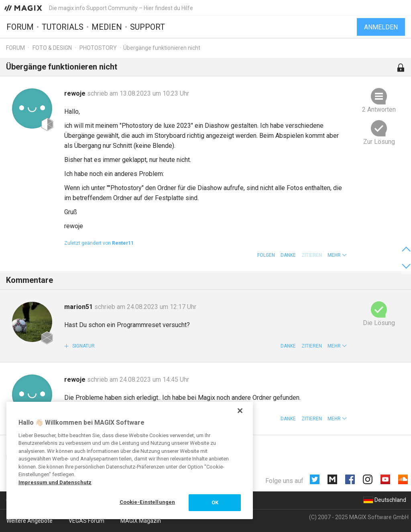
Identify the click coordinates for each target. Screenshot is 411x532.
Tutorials (63, 27)
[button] (337, 255)
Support (148, 27)
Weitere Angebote (30, 521)
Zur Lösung (379, 142)
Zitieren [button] (312, 346)
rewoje (76, 93)
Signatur (83, 346)
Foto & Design (52, 48)
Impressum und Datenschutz (55, 482)
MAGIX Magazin (141, 521)
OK (215, 502)
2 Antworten (379, 109)
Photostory (98, 48)
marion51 (79, 307)
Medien (107, 27)
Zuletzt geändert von (99, 243)
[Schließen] (240, 411)
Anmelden (381, 27)
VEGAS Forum (86, 521)
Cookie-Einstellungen (148, 502)
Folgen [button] (266, 255)
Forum (20, 27)
